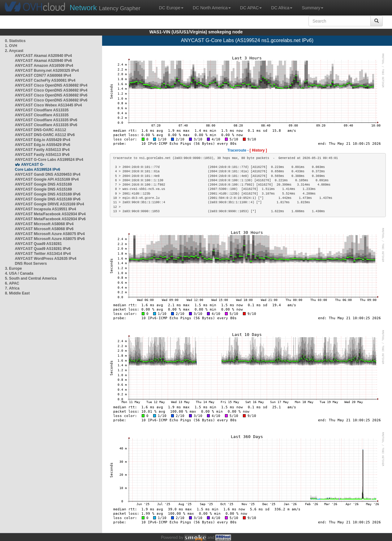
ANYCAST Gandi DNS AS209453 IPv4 (48, 174)
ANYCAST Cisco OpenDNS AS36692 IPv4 (51, 85)
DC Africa (282, 8)
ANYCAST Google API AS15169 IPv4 (47, 179)
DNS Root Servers (31, 264)
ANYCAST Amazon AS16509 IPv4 (44, 66)
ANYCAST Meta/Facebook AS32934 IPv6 (50, 219)
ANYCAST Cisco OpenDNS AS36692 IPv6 (51, 95)
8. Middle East (17, 293)
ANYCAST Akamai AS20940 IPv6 (43, 61)
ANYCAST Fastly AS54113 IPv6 (42, 155)
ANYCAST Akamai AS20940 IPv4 (43, 56)
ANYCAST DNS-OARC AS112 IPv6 (45, 135)
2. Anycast (14, 51)
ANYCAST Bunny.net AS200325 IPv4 (47, 71)
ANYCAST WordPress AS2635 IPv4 (46, 259)
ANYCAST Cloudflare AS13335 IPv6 (46, 120)
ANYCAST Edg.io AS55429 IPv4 (43, 140)
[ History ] (258, 150)
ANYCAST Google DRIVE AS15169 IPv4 (50, 204)
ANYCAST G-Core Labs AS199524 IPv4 (49, 160)
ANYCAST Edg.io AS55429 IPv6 (43, 145)
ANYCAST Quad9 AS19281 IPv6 (43, 249)
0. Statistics (15, 41)
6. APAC (12, 283)
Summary (312, 8)
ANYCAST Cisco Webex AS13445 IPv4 (48, 105)
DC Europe (171, 8)
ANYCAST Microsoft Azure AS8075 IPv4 (50, 234)
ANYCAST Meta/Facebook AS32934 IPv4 (50, 214)
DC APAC (251, 8)
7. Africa (12, 288)
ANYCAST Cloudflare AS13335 (42, 110)
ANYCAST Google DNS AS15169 (43, 184)
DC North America (212, 8)
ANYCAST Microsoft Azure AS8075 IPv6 (50, 239)
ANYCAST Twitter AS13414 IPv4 (43, 254)
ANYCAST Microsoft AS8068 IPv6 (44, 229)
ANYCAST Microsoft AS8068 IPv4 (44, 224)
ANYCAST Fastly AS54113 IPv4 (42, 150)
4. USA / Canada (19, 273)
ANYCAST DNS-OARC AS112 (41, 130)
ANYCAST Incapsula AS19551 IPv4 (45, 209)
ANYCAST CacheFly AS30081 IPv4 (45, 80)
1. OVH (11, 46)
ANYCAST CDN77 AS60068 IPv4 (43, 75)
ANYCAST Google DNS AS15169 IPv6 (48, 194)
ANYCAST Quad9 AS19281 (38, 244)
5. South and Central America (31, 278)
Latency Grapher (105, 8)
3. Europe (13, 268)
